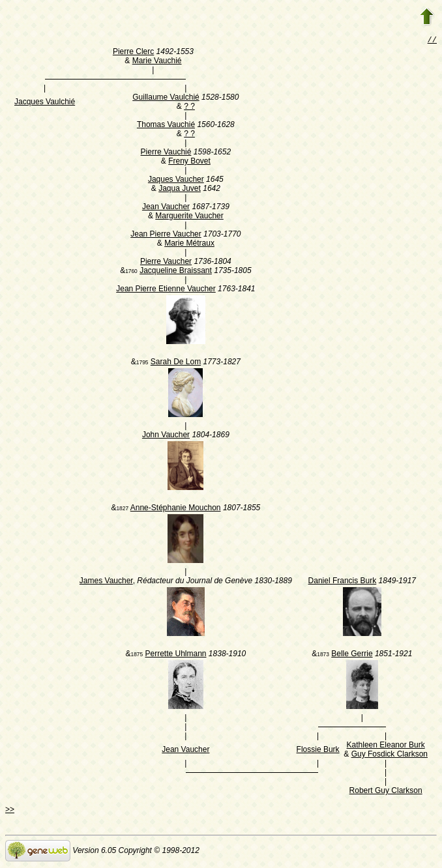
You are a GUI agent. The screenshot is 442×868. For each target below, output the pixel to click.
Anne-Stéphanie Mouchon (176, 509)
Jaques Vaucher (176, 181)
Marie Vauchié (157, 62)
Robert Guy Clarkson (386, 792)
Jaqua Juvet (180, 190)
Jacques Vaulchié (45, 103)
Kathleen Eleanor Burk (386, 746)
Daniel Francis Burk (343, 582)
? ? (189, 108)
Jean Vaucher (166, 208)
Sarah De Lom (176, 363)
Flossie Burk (318, 751)
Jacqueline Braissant (176, 272)
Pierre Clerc (133, 53)
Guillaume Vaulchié (166, 98)
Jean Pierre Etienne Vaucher (166, 290)
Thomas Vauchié (166, 126)
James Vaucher (106, 582)
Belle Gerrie (352, 655)
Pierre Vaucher (166, 263)
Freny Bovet (189, 162)
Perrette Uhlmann (175, 655)
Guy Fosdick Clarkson (390, 755)
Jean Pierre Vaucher (166, 235)
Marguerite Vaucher (189, 217)
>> (10, 811)
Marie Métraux (189, 244)
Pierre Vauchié (166, 153)
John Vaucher (166, 436)
